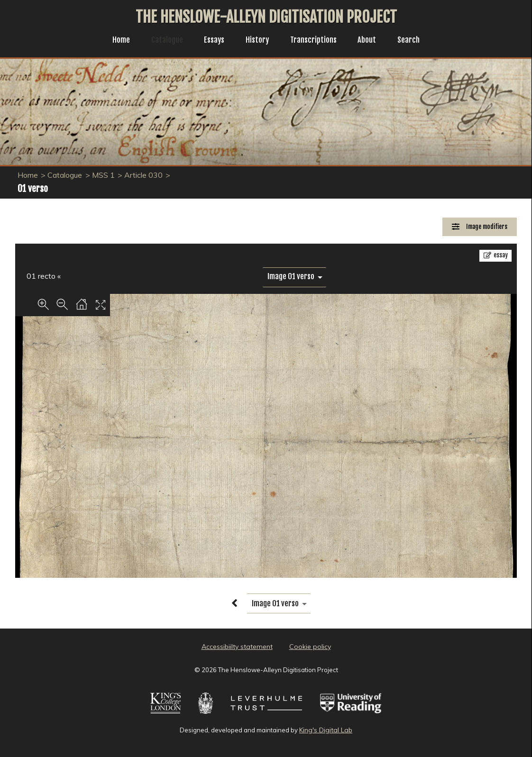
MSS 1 (103, 175)
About (372, 41)
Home (114, 41)
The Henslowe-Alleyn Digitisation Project (266, 17)
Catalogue (162, 41)
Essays (211, 41)
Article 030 (143, 175)
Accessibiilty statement (237, 647)
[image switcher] (294, 277)
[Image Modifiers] (480, 227)
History (257, 41)
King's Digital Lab (326, 730)
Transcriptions (316, 41)
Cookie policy (310, 647)
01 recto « (44, 276)
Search (416, 41)
